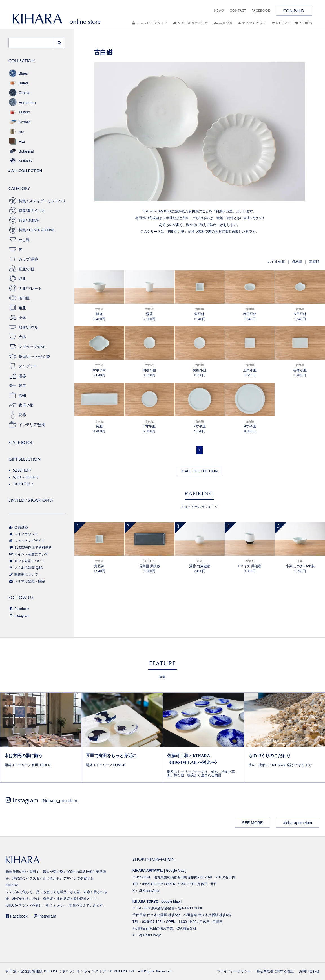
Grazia (19, 93)
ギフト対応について (27, 561)
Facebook (19, 609)
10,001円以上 (23, 484)
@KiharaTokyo (150, 935)
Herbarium (22, 103)
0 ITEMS (281, 23)
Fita (17, 141)
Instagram (19, 616)
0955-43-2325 (153, 884)
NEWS (219, 11)
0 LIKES (304, 23)
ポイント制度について (28, 554)
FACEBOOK (261, 11)
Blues (18, 73)
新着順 (314, 262)
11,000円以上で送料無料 (30, 548)
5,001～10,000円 (26, 477)
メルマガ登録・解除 (27, 581)
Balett (18, 83)
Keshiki (19, 122)
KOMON (20, 161)
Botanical (21, 151)
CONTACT (238, 11)
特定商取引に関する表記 (275, 971)
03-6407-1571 (153, 922)
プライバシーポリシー (234, 971)
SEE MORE (252, 823)
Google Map (175, 871)
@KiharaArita (149, 891)
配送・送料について (191, 23)
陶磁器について (23, 575)
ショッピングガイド (150, 23)
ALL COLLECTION (199, 471)
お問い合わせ (309, 971)
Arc (16, 132)
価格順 (297, 262)
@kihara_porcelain (59, 801)
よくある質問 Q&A (26, 568)
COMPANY (294, 11)
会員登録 (223, 23)
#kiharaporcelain (298, 823)
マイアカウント (252, 23)
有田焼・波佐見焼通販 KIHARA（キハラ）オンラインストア (56, 971)
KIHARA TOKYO (145, 901)
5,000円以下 (22, 470)
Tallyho (19, 112)
